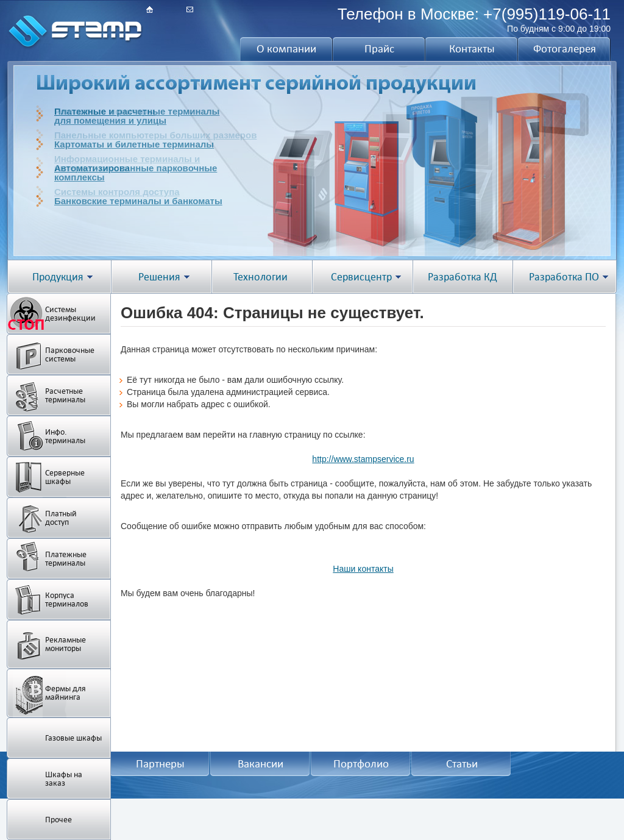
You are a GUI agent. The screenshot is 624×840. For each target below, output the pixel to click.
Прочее (58, 820)
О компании (286, 49)
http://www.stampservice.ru (363, 459)
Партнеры (160, 764)
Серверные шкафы (65, 477)
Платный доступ (61, 518)
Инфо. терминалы (65, 436)
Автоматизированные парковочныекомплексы (136, 173)
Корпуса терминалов (67, 600)
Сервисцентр (361, 277)
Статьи (462, 764)
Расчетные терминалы (65, 395)
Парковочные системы (70, 354)
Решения (159, 277)
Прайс (379, 49)
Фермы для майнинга (66, 693)
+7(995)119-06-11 (547, 14)
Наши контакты (363, 569)
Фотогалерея (565, 49)
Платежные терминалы (66, 559)
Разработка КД (463, 277)
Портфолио (361, 764)
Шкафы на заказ (64, 779)
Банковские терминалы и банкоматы (138, 201)
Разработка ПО (564, 277)
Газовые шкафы (73, 738)
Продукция (58, 277)
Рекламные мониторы (66, 644)
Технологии (261, 277)
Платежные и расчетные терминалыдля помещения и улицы (137, 116)
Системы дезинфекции (70, 314)
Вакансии (261, 764)
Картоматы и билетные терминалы (134, 144)
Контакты (472, 49)
